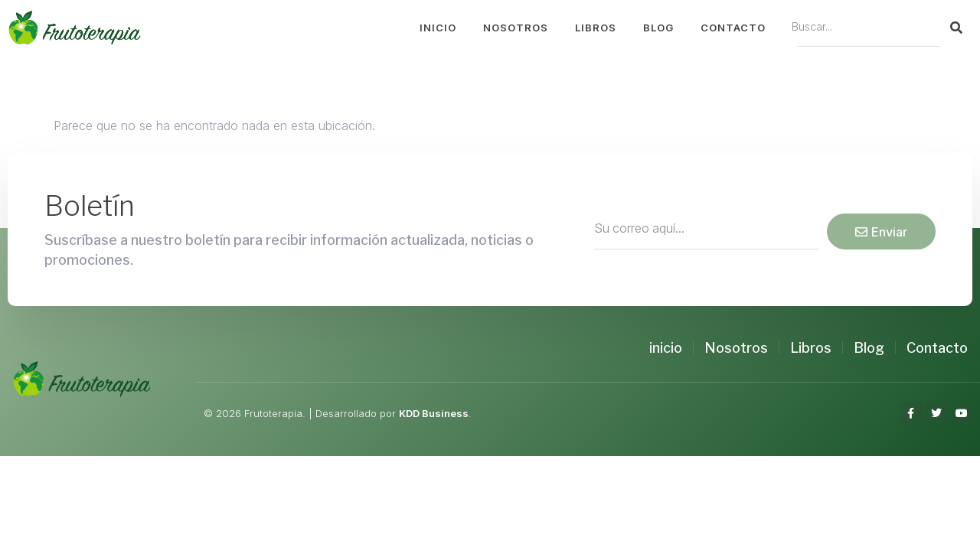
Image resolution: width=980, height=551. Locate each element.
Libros (596, 28)
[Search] (956, 27)
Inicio (438, 28)
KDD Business (434, 413)
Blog (658, 28)
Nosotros (516, 28)
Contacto (733, 28)
